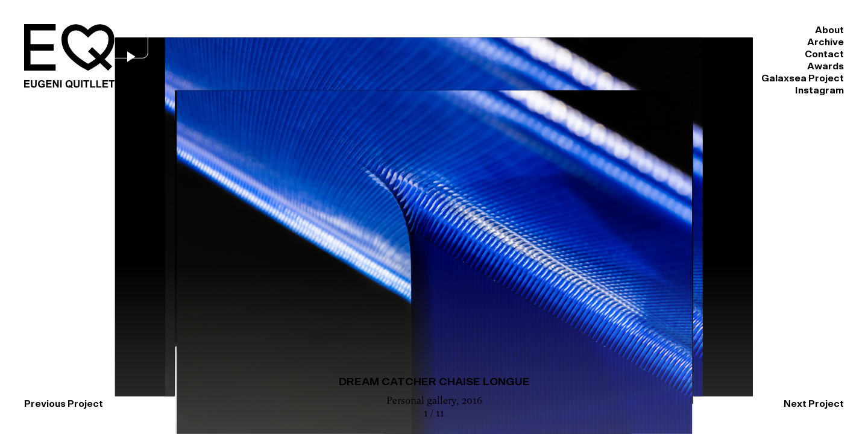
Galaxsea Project (718, 30)
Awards (622, 30)
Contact (548, 30)
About (404, 30)
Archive (473, 30)
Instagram (819, 30)
